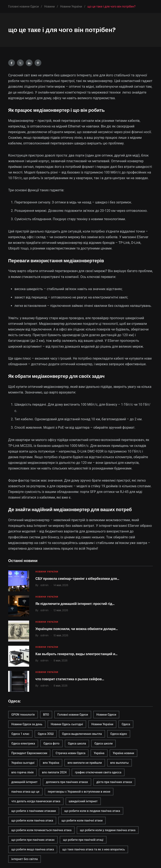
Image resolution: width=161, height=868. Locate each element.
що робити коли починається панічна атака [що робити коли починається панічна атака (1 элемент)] (41, 830)
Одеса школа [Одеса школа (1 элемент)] (77, 743)
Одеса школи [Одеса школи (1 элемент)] (103, 743)
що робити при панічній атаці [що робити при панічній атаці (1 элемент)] (83, 840)
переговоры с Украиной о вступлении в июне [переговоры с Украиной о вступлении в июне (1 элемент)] (79, 792)
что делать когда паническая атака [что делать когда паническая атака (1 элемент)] (36, 801)
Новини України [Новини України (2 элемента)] (102, 724)
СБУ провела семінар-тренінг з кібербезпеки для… (77, 579)
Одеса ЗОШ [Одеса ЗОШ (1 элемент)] (46, 734)
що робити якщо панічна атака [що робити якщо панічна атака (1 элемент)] (33, 849)
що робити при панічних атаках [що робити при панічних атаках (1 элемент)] (33, 840)
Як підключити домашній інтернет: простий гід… (75, 604)
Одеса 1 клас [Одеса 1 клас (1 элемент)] (20, 734)
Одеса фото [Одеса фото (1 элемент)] (51, 743)
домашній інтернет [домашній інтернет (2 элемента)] (24, 782)
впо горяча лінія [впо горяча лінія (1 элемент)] (22, 772)
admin (45, 585)
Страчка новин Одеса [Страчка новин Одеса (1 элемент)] (70, 753)
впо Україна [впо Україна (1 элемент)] (51, 763)
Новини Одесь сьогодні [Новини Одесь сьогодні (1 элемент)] (67, 724)
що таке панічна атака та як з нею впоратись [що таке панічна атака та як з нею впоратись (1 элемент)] (94, 849)
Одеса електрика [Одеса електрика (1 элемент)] (23, 743)
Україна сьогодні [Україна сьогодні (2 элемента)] (23, 763)
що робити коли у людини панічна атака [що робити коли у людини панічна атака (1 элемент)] (108, 830)
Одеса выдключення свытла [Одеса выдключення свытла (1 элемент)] (82, 734)
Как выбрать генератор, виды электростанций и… (76, 654)
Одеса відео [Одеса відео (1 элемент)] (119, 734)
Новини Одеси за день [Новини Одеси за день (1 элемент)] (27, 724)
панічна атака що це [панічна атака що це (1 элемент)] (25, 792)
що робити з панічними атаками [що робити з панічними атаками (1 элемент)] (34, 811)
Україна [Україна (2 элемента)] (99, 753)
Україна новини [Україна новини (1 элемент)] (123, 753)
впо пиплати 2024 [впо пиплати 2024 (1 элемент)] (54, 772)
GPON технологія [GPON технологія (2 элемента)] (23, 715)
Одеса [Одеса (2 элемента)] (126, 724)
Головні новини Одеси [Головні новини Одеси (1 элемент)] (73, 715)
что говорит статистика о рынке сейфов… (70, 679)
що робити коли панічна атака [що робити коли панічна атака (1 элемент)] (32, 820)
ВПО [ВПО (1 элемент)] (46, 715)
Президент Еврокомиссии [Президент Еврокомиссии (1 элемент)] (29, 753)
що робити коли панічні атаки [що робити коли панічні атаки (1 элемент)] (82, 820)
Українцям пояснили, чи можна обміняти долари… (77, 629)
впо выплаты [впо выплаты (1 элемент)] (119, 763)
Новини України (47, 572)
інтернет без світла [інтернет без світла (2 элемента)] (25, 859)
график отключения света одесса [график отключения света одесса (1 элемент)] (98, 772)
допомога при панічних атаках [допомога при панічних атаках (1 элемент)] (67, 782)
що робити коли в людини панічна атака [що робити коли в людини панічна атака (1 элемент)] (92, 811)
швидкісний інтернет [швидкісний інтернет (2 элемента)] (83, 801)
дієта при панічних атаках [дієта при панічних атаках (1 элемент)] (114, 782)
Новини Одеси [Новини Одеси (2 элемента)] (106, 715)
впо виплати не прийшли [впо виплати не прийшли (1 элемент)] (85, 763)
